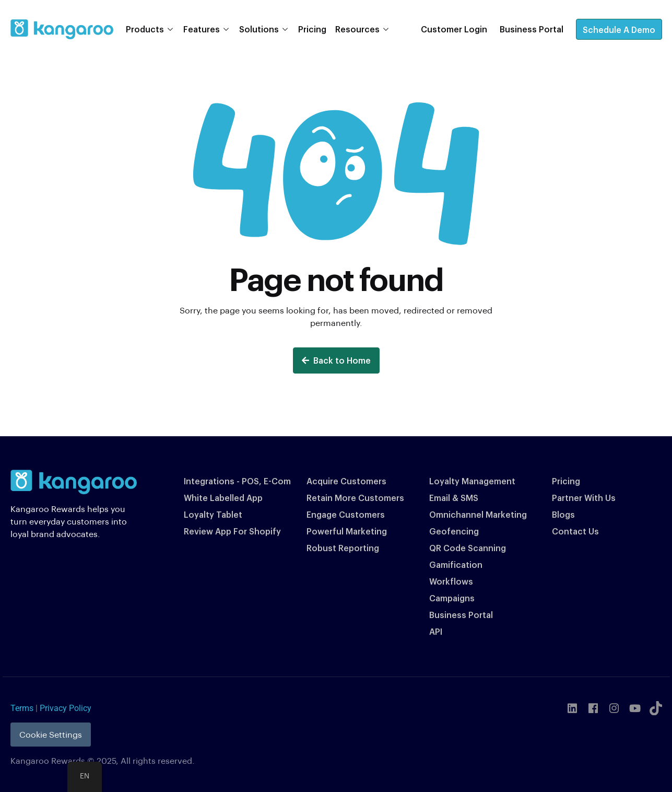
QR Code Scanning (468, 548)
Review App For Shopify (232, 531)
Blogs (563, 514)
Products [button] (145, 29)
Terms (22, 708)
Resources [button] (357, 29)
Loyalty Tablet (213, 514)
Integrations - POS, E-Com (237, 481)
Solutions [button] (259, 29)
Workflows (451, 581)
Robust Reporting (343, 548)
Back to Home (336, 360)
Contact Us (575, 531)
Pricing (312, 29)
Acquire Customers (346, 481)
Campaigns (452, 598)
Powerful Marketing (347, 531)
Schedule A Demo (619, 30)
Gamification (456, 564)
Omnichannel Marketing (478, 514)
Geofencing (454, 531)
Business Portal (461, 615)
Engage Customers (346, 514)
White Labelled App (223, 498)
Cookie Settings (51, 734)
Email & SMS (454, 498)
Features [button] (202, 29)
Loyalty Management (472, 481)
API (436, 631)
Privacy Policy (66, 708)
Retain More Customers (355, 498)
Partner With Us (584, 498)
